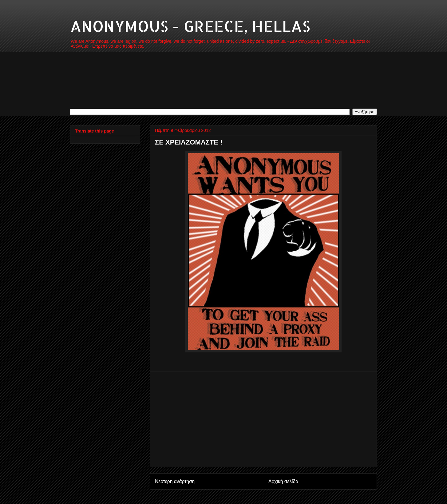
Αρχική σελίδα (283, 481)
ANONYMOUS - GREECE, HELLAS (190, 26)
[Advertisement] (263, 419)
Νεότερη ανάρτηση (175, 481)
